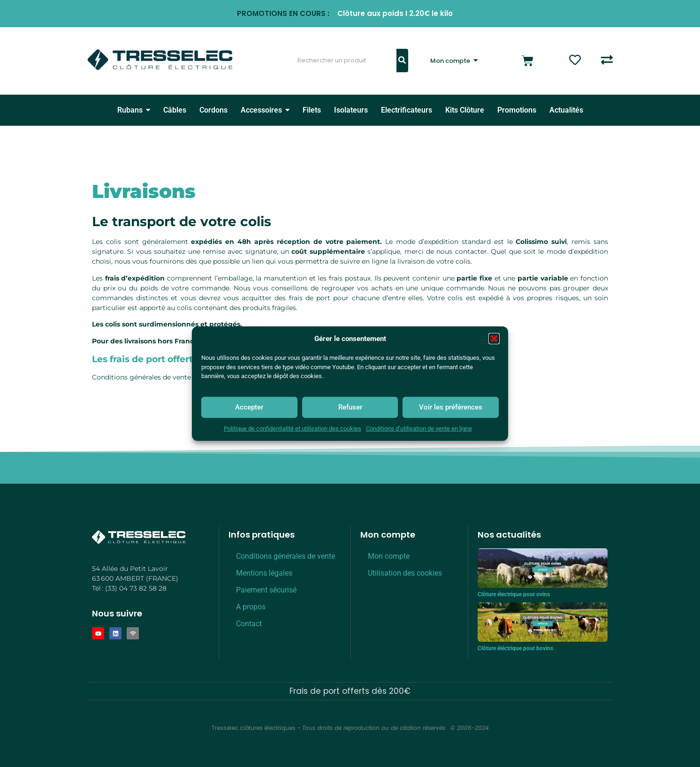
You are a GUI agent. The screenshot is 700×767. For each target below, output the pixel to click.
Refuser (350, 407)
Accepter (249, 407)
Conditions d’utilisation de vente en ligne (419, 429)
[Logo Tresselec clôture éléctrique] (160, 60)
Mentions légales (264, 573)
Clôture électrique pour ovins (514, 594)
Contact (249, 624)
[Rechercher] (341, 61)
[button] (494, 339)
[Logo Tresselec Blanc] (139, 538)
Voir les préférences (451, 407)
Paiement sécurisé (266, 590)
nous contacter (461, 251)
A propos (251, 607)
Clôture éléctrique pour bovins (515, 648)
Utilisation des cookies (405, 573)
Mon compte (389, 556)
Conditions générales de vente (141, 377)
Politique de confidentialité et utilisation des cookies (293, 429)
